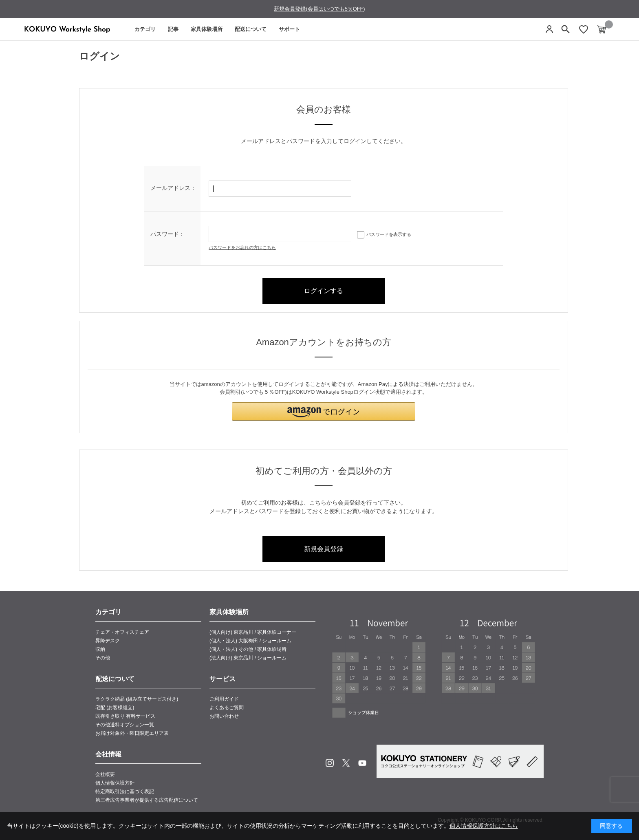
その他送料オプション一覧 (125, 725)
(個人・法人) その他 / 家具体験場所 (248, 649)
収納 (100, 649)
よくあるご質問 (227, 708)
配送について (251, 29)
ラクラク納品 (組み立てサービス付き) (137, 699)
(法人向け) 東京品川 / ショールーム (248, 658)
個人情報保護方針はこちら (484, 826)
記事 (173, 29)
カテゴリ (145, 29)
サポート (289, 29)
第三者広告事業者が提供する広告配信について (147, 800)
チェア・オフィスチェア (122, 632)
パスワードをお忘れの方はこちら (242, 247)
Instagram (330, 763)
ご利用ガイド (224, 699)
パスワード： (167, 234)
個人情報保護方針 (115, 783)
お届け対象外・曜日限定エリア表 (132, 733)
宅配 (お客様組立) (115, 708)
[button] (324, 411)
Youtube (362, 763)
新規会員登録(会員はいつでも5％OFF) (319, 9)
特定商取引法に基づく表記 (125, 791)
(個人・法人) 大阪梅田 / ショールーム (250, 641)
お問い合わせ (224, 716)
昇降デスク (108, 641)
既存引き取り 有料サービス (125, 716)
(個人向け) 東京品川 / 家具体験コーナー (253, 632)
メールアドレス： (173, 188)
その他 (103, 658)
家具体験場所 (207, 29)
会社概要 (105, 774)
